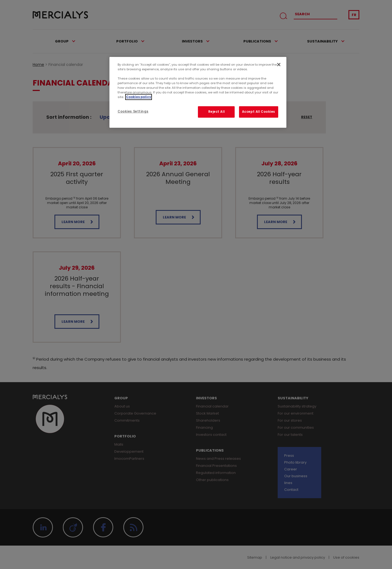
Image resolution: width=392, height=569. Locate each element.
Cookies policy (139, 97)
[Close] (279, 65)
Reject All (217, 112)
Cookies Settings (133, 111)
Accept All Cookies (259, 112)
